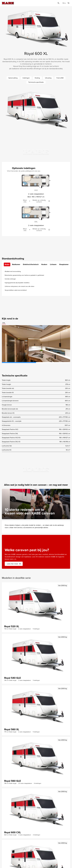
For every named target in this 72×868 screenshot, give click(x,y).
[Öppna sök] (58, 3)
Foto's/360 (60, 78)
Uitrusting (48, 78)
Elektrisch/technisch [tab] (31, 264)
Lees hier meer (14, 564)
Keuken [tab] (44, 264)
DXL (4, 323)
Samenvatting (13, 78)
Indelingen (26, 78)
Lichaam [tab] (53, 264)
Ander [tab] (7, 264)
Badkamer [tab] (16, 264)
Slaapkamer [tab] (64, 264)
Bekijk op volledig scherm (39, 201)
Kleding (37, 78)
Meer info (25, 201)
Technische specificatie (36, 82)
